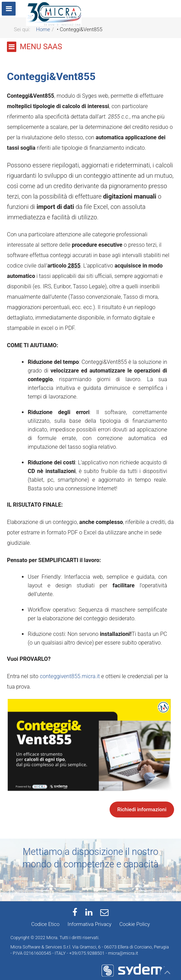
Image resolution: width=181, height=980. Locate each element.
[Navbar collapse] (177, 4)
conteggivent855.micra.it (70, 676)
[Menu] (9, 9)
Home (43, 29)
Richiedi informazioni (142, 810)
